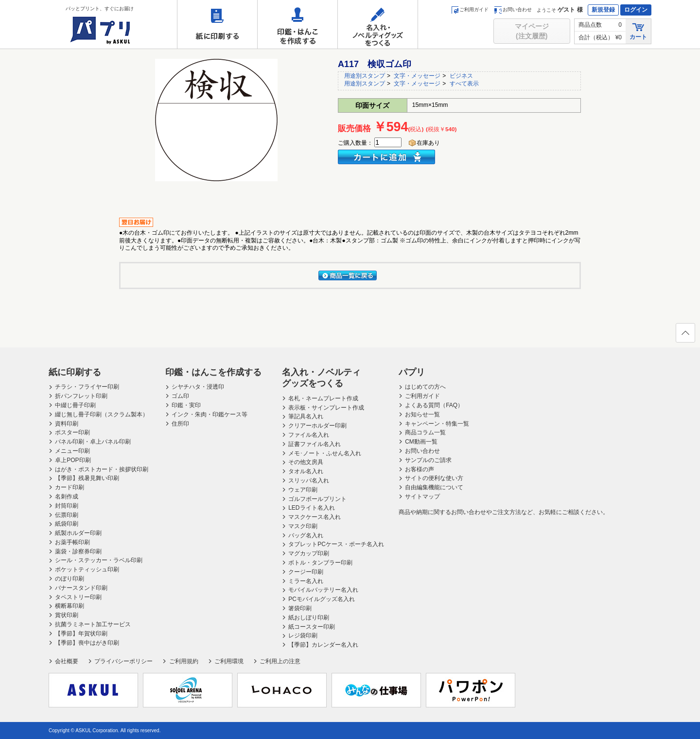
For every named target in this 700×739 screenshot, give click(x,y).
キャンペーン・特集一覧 (437, 424)
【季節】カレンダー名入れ (323, 645)
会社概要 (67, 661)
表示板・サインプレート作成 (326, 408)
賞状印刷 (67, 615)
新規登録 (603, 10)
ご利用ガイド (470, 9)
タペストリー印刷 (78, 597)
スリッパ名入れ (309, 481)
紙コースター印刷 (312, 627)
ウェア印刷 (303, 490)
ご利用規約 (184, 661)
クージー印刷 (306, 572)
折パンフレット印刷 (81, 396)
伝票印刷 (67, 515)
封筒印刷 (67, 506)
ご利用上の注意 (280, 661)
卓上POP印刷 (73, 460)
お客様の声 (420, 469)
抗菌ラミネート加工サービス (93, 624)
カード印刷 (70, 487)
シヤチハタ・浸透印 (198, 387)
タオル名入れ (306, 471)
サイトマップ (422, 497)
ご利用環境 (229, 661)
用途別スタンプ (365, 76)
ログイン (636, 10)
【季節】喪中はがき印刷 (87, 643)
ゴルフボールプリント (317, 499)
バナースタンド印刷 (81, 588)
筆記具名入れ (306, 416)
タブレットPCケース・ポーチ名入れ (336, 544)
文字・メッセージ (417, 76)
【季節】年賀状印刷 (81, 634)
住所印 (180, 424)
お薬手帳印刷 (72, 542)
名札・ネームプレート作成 (323, 398)
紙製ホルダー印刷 (78, 533)
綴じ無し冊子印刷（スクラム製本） (102, 414)
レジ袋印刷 (303, 636)
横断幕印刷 (70, 606)
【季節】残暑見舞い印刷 (87, 478)
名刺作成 (67, 497)
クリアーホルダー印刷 (317, 426)
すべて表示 (464, 84)
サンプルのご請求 (428, 460)
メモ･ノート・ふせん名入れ (325, 453)
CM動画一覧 (421, 442)
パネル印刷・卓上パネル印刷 (93, 442)
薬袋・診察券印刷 (78, 551)
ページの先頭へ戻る (685, 336)
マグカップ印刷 (309, 553)
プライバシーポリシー (123, 661)
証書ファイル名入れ (315, 444)
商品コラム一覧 (425, 432)
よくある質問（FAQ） (434, 405)
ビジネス (461, 76)
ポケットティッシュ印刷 (87, 569)
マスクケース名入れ (315, 517)
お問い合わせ (513, 9)
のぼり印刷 (70, 579)
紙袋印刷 (67, 524)
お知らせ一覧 (422, 414)
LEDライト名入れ (311, 508)
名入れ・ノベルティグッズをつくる (378, 24)
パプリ (412, 372)
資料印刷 (67, 424)
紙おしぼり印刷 (309, 618)
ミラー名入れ (306, 581)
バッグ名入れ (306, 535)
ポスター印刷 (72, 432)
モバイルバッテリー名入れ (323, 590)
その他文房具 (306, 462)
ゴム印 (180, 396)
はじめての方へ (425, 387)
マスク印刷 (303, 526)
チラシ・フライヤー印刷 (87, 387)
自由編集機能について (434, 487)
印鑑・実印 (186, 405)
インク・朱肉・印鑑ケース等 (210, 414)
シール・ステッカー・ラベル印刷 (99, 560)
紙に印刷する (217, 24)
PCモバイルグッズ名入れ (322, 599)
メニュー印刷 (72, 451)
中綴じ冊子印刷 (75, 405)
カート (638, 31)
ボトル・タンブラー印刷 (320, 563)
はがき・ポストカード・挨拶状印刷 (102, 469)
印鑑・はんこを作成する (297, 24)
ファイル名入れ (309, 435)
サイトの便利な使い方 (434, 478)
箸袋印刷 (300, 608)
